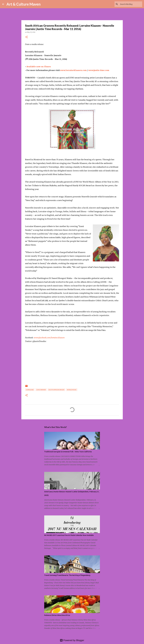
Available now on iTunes (39, 67)
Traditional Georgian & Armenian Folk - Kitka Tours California (68, 452)
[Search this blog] (130, 4)
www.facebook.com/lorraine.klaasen (49, 338)
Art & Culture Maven (24, 4)
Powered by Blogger (72, 640)
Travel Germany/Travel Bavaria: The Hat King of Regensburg (67, 575)
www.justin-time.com (99, 70)
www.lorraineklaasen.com (73, 70)
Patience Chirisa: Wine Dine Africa (57, 615)
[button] (26, 37)
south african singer (56, 390)
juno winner (41, 390)
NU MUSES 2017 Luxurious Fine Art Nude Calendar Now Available (69, 535)
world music (72, 390)
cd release (30, 390)
